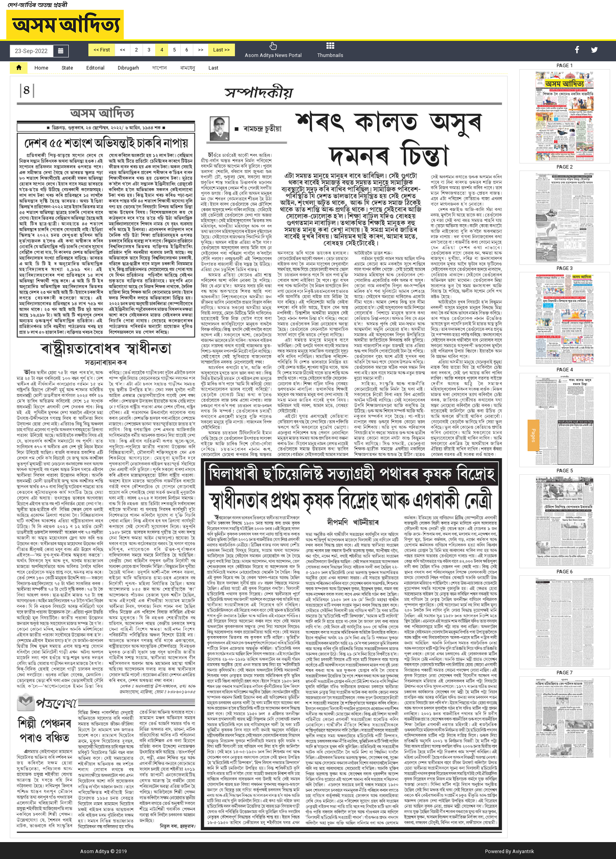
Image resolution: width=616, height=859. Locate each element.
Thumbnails (330, 50)
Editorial (95, 68)
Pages (534, 436)
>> (201, 50)
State (67, 68)
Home (41, 68)
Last (214, 68)
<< (123, 50)
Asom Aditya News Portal (273, 50)
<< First (102, 50)
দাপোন (160, 68)
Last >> (222, 50)
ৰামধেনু (188, 68)
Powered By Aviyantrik (510, 851)
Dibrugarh (128, 68)
